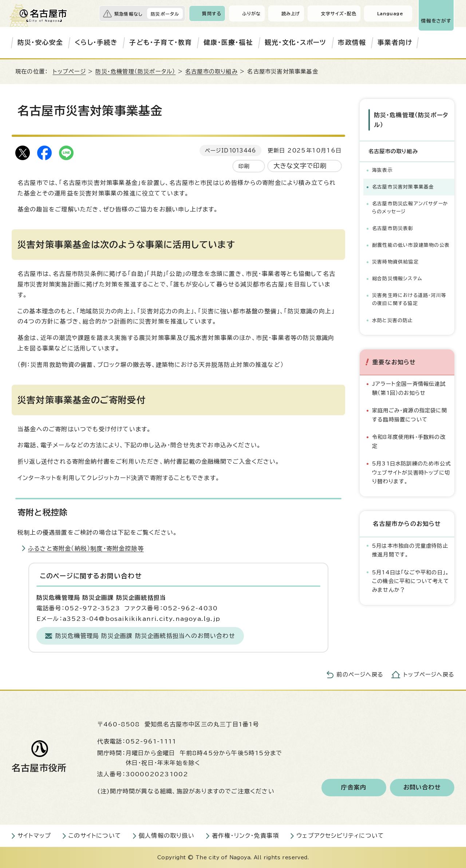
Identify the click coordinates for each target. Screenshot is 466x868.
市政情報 (352, 42)
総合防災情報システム (397, 279)
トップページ (69, 72)
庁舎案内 (354, 788)
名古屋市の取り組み (212, 72)
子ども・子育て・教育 (161, 42)
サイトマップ (34, 836)
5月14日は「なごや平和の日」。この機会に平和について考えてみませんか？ (411, 581)
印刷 (244, 166)
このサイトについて (95, 836)
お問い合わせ (422, 788)
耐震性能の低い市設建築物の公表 (411, 245)
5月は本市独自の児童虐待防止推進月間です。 (410, 550)
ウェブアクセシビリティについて (340, 836)
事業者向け (395, 42)
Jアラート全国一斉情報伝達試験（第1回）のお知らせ (409, 388)
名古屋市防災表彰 (393, 228)
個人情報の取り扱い (167, 836)
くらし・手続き (96, 42)
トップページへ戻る (429, 675)
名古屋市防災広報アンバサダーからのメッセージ (410, 208)
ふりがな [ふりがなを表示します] (251, 13)
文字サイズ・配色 (339, 13)
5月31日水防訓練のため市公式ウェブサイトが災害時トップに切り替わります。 (411, 472)
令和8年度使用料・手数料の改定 (409, 441)
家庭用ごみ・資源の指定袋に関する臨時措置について (410, 415)
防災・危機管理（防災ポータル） (135, 72)
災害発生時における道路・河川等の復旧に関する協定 (409, 299)
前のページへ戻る (360, 675)
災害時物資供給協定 (395, 262)
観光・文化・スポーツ (296, 42)
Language (390, 13)
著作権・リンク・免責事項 (245, 836)
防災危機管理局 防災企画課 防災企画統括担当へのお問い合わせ (145, 636)
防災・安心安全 (40, 42)
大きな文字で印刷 (300, 166)
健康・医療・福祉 (228, 42)
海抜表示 (382, 170)
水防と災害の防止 (393, 320)
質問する (212, 13)
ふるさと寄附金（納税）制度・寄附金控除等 (86, 548)
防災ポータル (165, 14)
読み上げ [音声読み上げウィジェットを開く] (291, 13)
